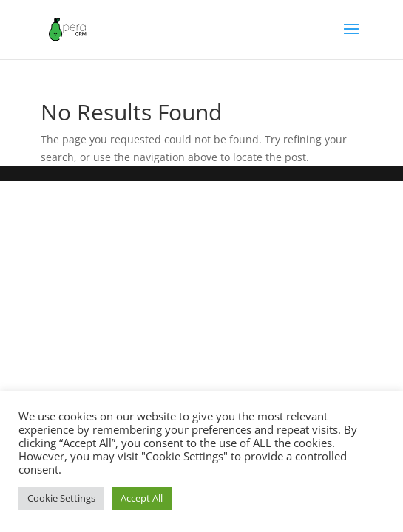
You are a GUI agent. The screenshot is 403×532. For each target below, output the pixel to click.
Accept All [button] (142, 498)
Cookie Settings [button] (61, 498)
